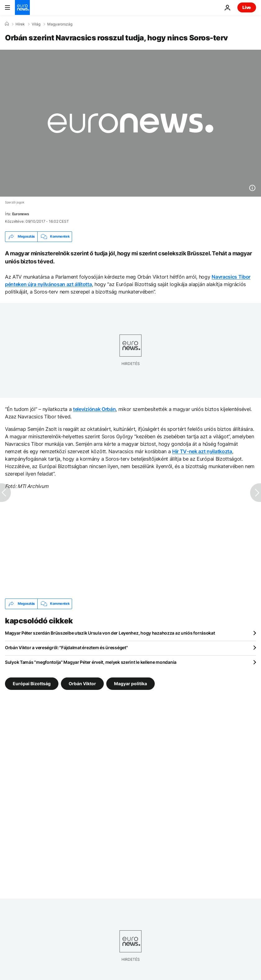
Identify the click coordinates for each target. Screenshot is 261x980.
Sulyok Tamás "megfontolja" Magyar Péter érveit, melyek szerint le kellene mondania (91, 662)
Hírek (20, 24)
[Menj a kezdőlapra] (22, 7)
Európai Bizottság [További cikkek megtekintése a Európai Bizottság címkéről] (32, 683)
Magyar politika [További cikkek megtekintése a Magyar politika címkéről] (130, 683)
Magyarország (60, 24)
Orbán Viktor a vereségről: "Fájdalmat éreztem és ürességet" (66, 647)
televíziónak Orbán (94, 409)
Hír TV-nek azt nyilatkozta (202, 451)
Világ (36, 24)
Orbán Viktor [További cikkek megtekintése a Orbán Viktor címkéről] (82, 683)
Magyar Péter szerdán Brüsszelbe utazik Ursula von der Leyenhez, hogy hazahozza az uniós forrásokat (110, 633)
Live (247, 7)
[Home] (7, 24)
